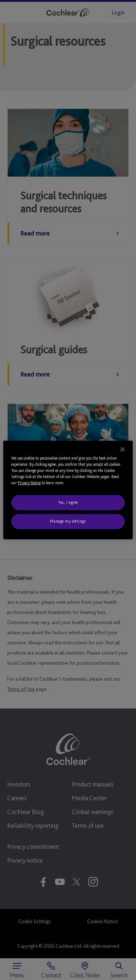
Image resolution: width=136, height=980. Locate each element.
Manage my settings (68, 521)
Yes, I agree (68, 502)
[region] (68, 490)
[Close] (123, 449)
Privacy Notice (29, 483)
